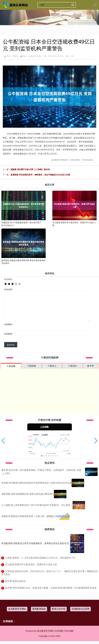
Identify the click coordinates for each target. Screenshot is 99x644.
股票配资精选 (39, 609)
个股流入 (52, 366)
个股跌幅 (31, 366)
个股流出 (73, 366)
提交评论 (11, 345)
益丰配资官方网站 (17, 609)
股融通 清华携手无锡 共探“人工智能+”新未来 (30, 169)
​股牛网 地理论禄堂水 (15, 581)
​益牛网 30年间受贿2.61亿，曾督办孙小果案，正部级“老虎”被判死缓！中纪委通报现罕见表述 (51, 588)
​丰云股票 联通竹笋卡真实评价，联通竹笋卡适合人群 (31, 565)
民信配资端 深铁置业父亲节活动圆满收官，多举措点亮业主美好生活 (35, 543)
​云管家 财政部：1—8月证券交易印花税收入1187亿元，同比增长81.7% (40, 558)
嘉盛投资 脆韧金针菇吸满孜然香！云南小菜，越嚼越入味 (30, 516)
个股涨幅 (11, 366)
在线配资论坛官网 (80, 609)
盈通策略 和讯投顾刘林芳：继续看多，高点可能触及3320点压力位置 (40, 175)
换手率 (91, 366)
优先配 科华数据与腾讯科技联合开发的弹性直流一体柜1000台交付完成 (36, 483)
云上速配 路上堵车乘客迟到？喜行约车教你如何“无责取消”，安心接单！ (37, 505)
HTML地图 (68, 631)
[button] (3, 441)
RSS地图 (59, 631)
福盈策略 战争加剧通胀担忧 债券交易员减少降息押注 (28, 494)
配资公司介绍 (59, 609)
